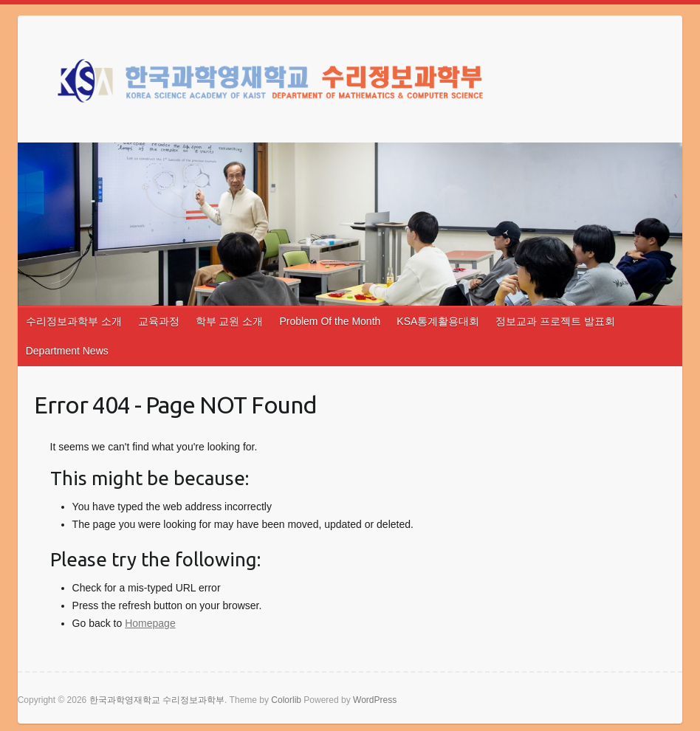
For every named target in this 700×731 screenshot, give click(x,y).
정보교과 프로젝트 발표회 (555, 321)
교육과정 (159, 321)
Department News (67, 351)
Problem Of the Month (330, 321)
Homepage (150, 623)
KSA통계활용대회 (438, 321)
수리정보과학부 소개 (74, 321)
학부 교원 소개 (230, 321)
